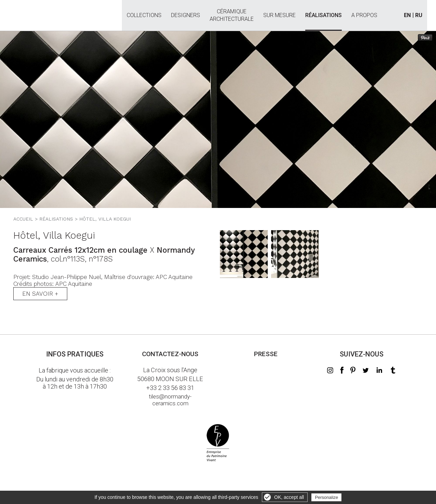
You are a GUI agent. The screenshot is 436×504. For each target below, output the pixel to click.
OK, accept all (289, 497)
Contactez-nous (170, 354)
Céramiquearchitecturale (232, 11)
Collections (144, 15)
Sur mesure (279, 15)
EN (407, 15)
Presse (266, 354)
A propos (364, 15)
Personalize (326, 497)
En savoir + (40, 294)
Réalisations (324, 15)
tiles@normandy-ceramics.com (170, 400)
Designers (186, 15)
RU (419, 15)
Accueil (23, 219)
